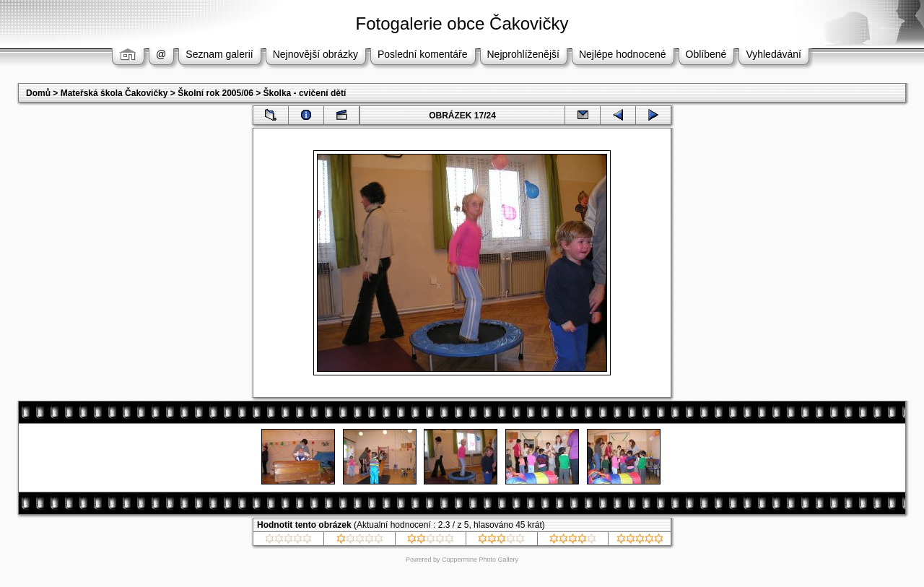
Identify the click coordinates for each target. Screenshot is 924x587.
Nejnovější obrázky (315, 54)
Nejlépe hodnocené (623, 54)
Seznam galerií (219, 54)
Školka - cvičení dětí (305, 93)
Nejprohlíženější (523, 54)
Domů (38, 93)
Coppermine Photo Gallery (480, 560)
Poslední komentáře (423, 54)
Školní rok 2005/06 (215, 93)
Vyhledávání (773, 54)
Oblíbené (706, 54)
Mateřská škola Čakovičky (114, 93)
